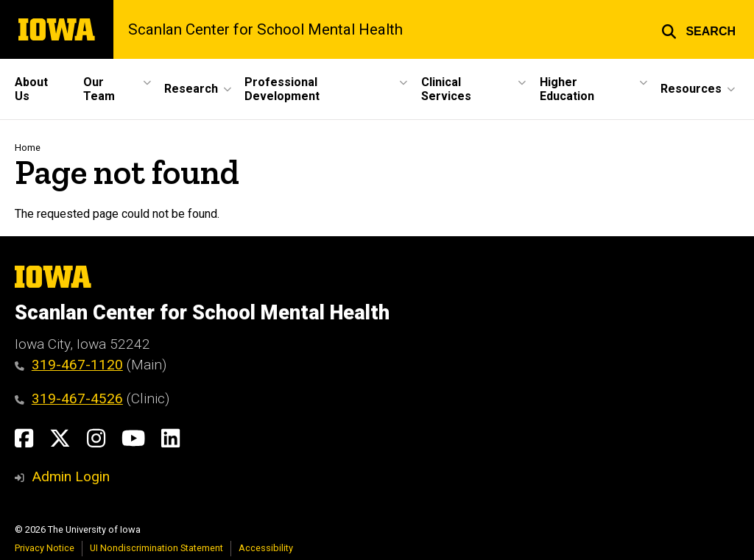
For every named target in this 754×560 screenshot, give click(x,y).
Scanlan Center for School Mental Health (265, 29)
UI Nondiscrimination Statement (156, 548)
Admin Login (71, 476)
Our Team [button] (99, 89)
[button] (698, 29)
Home (28, 148)
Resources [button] (691, 89)
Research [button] (191, 89)
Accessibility (266, 548)
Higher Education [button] (567, 89)
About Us (31, 89)
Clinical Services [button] (446, 89)
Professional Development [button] (282, 89)
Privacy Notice (45, 548)
